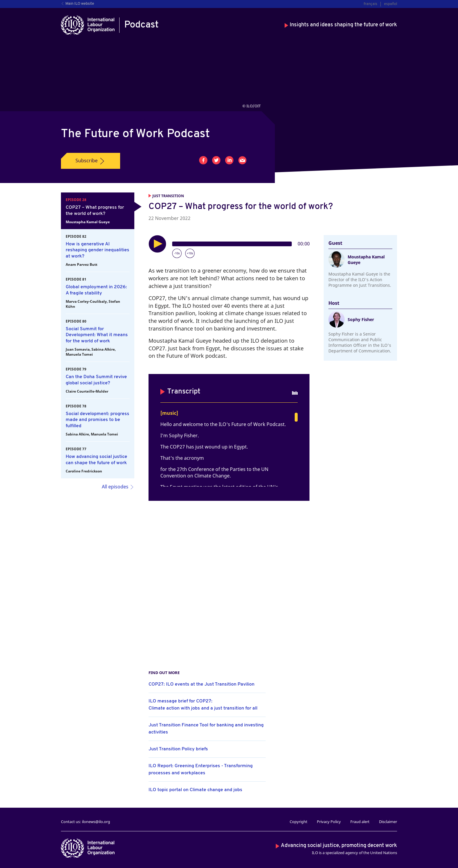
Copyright (299, 822)
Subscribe (91, 161)
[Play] (157, 244)
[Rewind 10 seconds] (177, 253)
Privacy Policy (329, 822)
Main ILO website (78, 4)
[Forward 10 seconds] (190, 253)
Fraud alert (360, 822)
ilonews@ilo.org (96, 822)
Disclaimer (388, 822)
